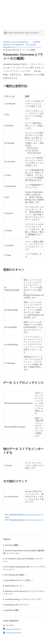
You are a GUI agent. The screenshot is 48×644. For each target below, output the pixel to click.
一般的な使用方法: (15, 86)
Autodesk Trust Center (30, 14)
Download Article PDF (13, 629)
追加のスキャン (14, 270)
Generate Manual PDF (13, 633)
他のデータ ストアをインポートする (23, 451)
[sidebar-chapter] (24, 545)
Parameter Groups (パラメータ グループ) (26, 520)
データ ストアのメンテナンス (23, 383)
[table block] (24, 177)
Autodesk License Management (16, 42)
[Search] (24, 33)
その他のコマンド (15, 481)
